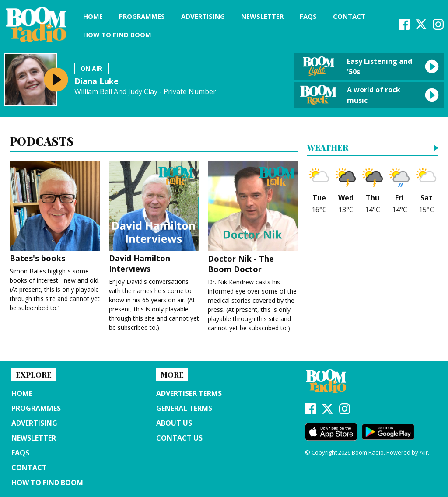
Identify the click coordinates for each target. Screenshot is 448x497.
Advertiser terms (189, 393)
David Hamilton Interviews (154, 217)
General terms (184, 408)
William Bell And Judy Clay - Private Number (145, 92)
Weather (328, 148)
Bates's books (55, 212)
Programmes (142, 16)
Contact (349, 16)
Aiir (424, 452)
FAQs (308, 16)
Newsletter (262, 16)
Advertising (203, 16)
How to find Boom (117, 35)
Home (93, 16)
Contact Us (179, 438)
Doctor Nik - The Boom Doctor (253, 218)
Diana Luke (96, 81)
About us (174, 423)
